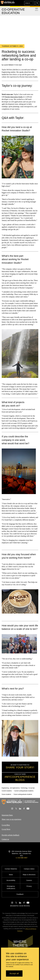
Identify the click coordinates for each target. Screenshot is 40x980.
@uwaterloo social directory (20, 906)
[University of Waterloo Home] (8, 3)
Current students (7, 791)
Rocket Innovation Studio (14, 97)
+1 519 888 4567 (21, 858)
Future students (6, 794)
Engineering (5, 788)
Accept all (14, 973)
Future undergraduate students (23, 794)
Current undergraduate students (24, 791)
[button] (29, 3)
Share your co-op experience (11, 819)
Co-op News (6, 829)
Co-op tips (31, 788)
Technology (24, 788)
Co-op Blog (6, 825)
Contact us (5, 839)
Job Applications (15, 788)
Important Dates (7, 815)
